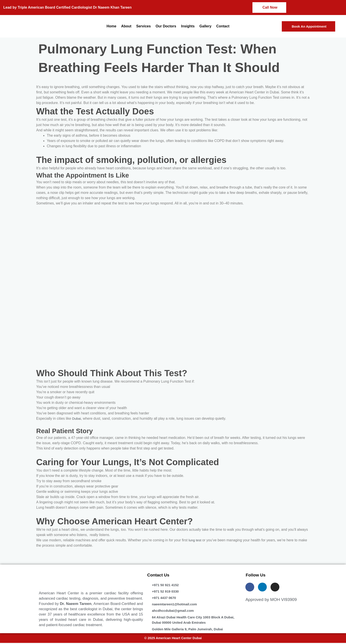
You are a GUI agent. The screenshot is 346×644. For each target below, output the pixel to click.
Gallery (205, 26)
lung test (195, 540)
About (126, 26)
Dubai (77, 418)
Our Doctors (166, 26)
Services (143, 26)
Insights (188, 26)
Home (111, 26)
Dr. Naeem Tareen (76, 604)
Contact (223, 26)
